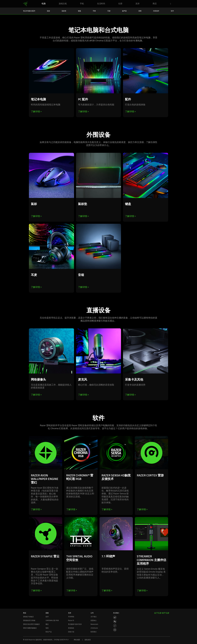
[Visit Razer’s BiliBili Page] (115, 630)
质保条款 (71, 628)
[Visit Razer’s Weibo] (115, 617)
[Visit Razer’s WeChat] (115, 621)
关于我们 (94, 617)
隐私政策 (88, 640)
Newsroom (94, 624)
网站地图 (77, 640)
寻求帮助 (71, 617)
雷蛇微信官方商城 (29, 620)
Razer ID (71, 620)
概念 (47, 624)
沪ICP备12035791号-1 (61, 640)
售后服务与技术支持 (75, 624)
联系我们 (94, 632)
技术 (47, 617)
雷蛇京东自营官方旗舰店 (31, 624)
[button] (171, 4)
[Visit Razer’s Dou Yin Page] (115, 626)
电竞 (47, 628)
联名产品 (49, 632)
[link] (25, 4)
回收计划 (71, 632)
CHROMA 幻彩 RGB (52, 620)
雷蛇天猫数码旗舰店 (30, 628)
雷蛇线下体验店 (28, 617)
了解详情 (36, 111)
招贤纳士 (94, 620)
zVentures (94, 628)
